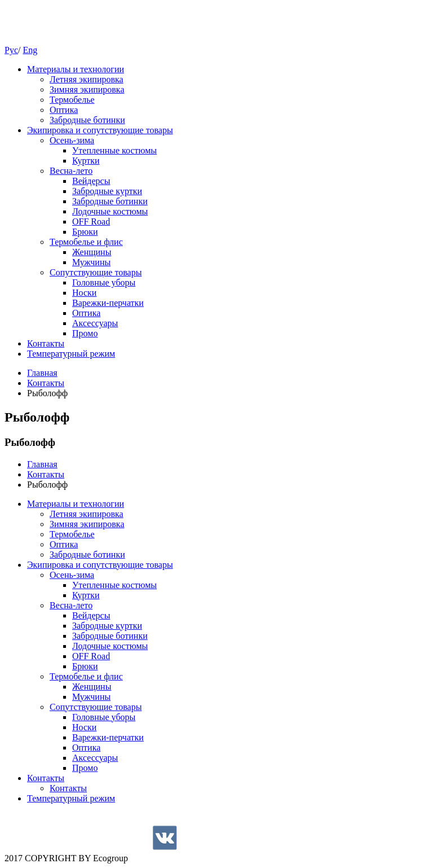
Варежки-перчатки (108, 303)
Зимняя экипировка (87, 89)
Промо (85, 333)
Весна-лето (71, 171)
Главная (42, 373)
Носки (84, 293)
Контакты (46, 343)
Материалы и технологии (76, 69)
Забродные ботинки (87, 120)
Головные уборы (104, 282)
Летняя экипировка (87, 79)
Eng (30, 50)
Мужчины (91, 262)
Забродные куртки (107, 191)
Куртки (86, 161)
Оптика (64, 110)
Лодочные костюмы (110, 211)
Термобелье (72, 100)
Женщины (92, 252)
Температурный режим (71, 354)
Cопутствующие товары (96, 272)
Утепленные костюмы (114, 150)
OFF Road (91, 222)
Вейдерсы (91, 181)
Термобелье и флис (86, 242)
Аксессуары (95, 323)
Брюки (85, 232)
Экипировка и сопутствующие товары (100, 130)
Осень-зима (72, 140)
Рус (11, 50)
